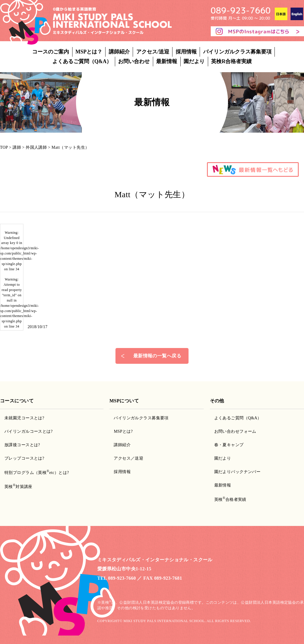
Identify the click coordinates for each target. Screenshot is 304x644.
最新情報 (167, 61)
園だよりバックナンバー (237, 472)
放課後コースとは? (22, 445)
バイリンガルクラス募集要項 (237, 52)
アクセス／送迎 (128, 458)
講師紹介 (119, 52)
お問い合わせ (134, 61)
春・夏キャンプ (229, 445)
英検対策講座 (18, 487)
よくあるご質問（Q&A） (82, 61)
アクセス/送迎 (153, 52)
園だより (194, 61)
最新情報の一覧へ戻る (157, 356)
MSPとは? (123, 431)
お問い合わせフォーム (235, 431)
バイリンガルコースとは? (28, 431)
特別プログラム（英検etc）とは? (37, 473)
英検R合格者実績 (231, 61)
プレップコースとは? (24, 458)
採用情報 (186, 52)
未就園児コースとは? (24, 418)
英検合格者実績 (230, 500)
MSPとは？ (89, 52)
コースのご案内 (51, 52)
